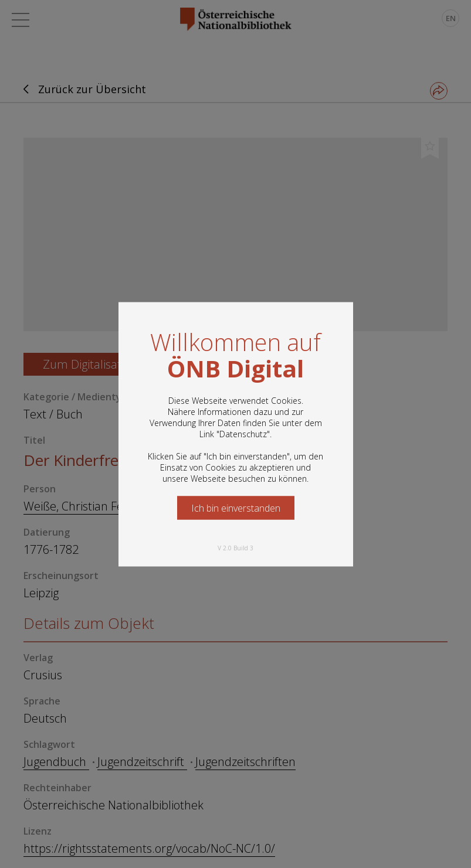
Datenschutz (243, 433)
